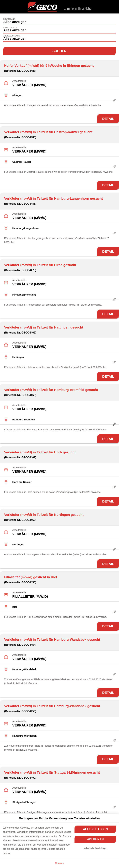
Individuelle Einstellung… (95, 848)
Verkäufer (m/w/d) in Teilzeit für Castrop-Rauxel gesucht (48, 132)
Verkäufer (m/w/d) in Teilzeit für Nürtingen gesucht (44, 515)
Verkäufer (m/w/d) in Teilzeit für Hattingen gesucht (44, 327)
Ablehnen (95, 839)
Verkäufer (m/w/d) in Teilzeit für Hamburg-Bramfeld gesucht (51, 390)
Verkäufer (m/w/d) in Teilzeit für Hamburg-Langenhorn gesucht (53, 198)
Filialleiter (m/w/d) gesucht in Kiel (31, 577)
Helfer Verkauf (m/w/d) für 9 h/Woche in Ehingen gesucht (49, 66)
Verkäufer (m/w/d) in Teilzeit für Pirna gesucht (40, 265)
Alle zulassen (95, 829)
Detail (108, 119)
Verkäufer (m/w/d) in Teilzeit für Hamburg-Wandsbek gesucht (52, 640)
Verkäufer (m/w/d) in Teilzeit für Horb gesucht (40, 452)
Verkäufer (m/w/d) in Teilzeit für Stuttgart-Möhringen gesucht (52, 772)
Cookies (59, 863)
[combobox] (59, 21)
